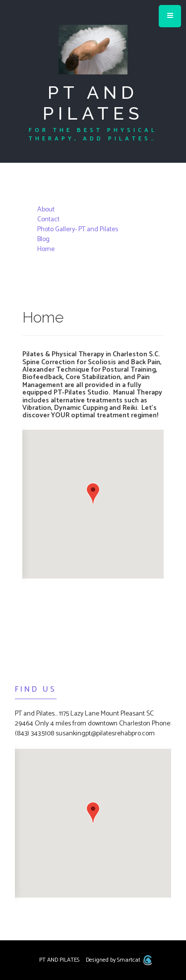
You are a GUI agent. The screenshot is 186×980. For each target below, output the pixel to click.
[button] (93, 493)
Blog (43, 239)
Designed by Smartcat (119, 960)
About (46, 210)
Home (46, 249)
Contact (48, 220)
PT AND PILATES (93, 103)
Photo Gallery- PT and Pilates (78, 229)
